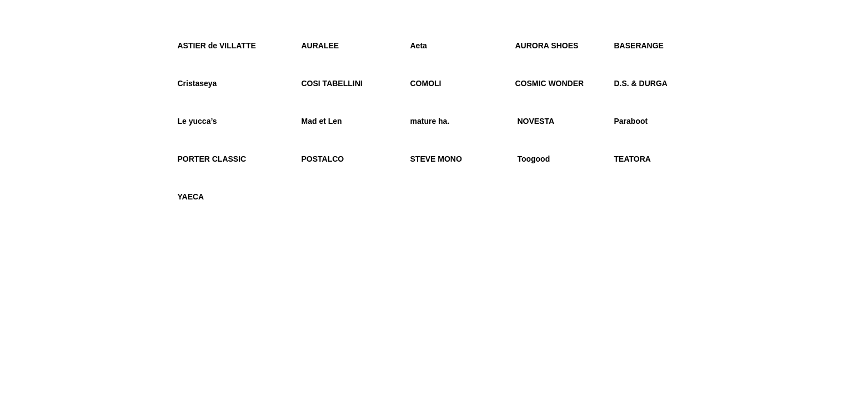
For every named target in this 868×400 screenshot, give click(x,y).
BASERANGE (640, 46)
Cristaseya (197, 83)
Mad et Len (322, 121)
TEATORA (633, 159)
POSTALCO (323, 159)
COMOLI (426, 83)
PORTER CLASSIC (212, 159)
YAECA (191, 197)
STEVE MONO (436, 159)
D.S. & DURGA (642, 83)
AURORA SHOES (547, 46)
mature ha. (430, 121)
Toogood (533, 159)
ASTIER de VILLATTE (217, 46)
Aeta (419, 46)
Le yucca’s (197, 121)
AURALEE (320, 46)
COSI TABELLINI (332, 83)
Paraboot (631, 121)
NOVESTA (535, 121)
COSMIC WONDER (550, 83)
